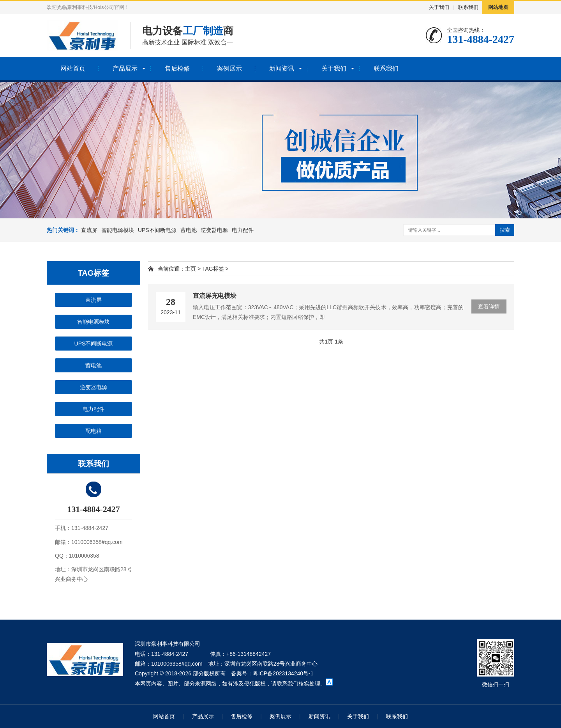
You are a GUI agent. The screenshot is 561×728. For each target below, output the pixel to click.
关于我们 (439, 7)
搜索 (505, 230)
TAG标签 (213, 269)
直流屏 (89, 230)
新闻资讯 (282, 68)
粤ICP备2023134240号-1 (283, 673)
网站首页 (73, 68)
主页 (191, 269)
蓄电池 (189, 230)
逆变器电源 (214, 230)
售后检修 (177, 68)
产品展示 (125, 68)
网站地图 (498, 7)
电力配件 (243, 230)
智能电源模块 (118, 230)
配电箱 (93, 431)
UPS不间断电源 (157, 230)
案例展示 (229, 68)
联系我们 (468, 7)
